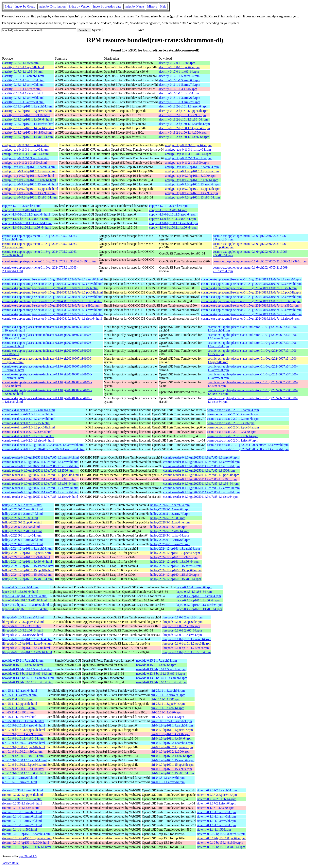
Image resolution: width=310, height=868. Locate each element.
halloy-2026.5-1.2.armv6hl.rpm (170, 509)
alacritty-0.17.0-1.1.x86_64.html (23, 72)
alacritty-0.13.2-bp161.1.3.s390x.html (26, 115)
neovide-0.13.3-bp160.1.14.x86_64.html (28, 682)
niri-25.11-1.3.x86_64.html (19, 708)
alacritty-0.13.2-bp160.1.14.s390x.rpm (183, 132)
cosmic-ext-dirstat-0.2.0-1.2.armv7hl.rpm (233, 419)
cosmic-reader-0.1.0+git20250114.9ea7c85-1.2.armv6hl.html (41, 488)
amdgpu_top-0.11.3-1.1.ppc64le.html (26, 145)
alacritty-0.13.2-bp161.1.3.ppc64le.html (27, 111)
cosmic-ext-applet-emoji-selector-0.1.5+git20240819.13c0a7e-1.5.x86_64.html (52, 301)
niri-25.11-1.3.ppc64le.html (20, 704)
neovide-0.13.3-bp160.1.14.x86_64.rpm (161, 682)
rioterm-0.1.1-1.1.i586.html (20, 830)
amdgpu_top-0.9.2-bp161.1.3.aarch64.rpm (192, 167)
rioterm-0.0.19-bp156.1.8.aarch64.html (27, 834)
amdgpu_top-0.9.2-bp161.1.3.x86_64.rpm (192, 180)
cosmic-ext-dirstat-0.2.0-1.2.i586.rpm (231, 423)
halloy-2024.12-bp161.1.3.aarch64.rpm (175, 548)
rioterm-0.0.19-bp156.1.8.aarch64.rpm (221, 834)
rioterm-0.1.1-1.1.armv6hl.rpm (216, 812)
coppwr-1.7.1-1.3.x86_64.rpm (168, 210)
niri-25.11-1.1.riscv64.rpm (167, 717)
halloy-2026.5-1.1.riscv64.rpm (170, 535)
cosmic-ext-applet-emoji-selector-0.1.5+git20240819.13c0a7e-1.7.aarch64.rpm (251, 279)
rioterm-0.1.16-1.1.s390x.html (21, 808)
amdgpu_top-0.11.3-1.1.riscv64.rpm (188, 150)
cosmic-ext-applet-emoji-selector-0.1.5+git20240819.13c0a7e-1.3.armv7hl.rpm (251, 314)
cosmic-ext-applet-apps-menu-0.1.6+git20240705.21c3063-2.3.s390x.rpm (260, 261)
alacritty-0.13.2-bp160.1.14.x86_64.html (28, 137)
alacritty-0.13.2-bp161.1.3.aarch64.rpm (183, 106)
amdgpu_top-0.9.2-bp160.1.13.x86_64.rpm (193, 197)
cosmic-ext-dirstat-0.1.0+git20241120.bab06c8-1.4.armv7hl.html (43, 449)
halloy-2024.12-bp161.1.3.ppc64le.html (27, 553)
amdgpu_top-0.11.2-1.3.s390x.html (25, 163)
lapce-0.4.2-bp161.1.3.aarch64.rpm (199, 596)
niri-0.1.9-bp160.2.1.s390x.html (22, 752)
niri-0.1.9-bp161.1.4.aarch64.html (24, 725)
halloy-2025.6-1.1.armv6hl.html (22, 540)
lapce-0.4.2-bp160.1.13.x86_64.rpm (199, 609)
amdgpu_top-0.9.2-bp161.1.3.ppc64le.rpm (192, 171)
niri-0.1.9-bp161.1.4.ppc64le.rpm (172, 730)
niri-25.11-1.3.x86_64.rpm (167, 708)
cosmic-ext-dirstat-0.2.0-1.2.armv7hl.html (29, 419)
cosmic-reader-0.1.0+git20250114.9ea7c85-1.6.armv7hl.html (41, 466)
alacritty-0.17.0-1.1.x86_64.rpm (179, 72)
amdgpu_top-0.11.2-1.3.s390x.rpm (187, 163)
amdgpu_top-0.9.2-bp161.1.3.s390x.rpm (191, 176)
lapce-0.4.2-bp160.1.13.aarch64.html (26, 605)
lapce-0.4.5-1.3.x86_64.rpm (194, 592)
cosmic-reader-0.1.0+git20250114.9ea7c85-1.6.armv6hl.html (41, 462)
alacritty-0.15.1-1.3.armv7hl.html (23, 102)
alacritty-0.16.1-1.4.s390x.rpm (178, 89)
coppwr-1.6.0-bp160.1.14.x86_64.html (27, 227)
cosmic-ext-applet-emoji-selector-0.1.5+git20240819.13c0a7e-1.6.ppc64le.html (52, 292)
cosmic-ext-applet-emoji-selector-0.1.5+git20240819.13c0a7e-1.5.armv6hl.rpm (251, 297)
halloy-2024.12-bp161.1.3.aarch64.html (27, 548)
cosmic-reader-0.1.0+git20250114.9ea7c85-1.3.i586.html (38, 471)
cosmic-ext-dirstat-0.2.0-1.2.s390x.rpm (232, 432)
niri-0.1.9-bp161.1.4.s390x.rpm (171, 734)
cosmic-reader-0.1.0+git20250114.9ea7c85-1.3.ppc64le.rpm (201, 475)
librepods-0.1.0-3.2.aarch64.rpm (182, 617)
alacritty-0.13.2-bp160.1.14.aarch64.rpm (184, 124)
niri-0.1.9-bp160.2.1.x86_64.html (23, 756)
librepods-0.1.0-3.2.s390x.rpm (181, 626)
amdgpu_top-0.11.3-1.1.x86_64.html (25, 154)
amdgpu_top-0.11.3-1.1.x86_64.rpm (188, 154)
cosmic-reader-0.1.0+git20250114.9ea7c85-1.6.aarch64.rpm (201, 457)
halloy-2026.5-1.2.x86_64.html (22, 531)
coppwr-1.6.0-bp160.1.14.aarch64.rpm (173, 223)
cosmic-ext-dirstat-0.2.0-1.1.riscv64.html (28, 440)
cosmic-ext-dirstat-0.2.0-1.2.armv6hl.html (29, 414)
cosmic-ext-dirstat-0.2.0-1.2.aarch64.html (28, 410)
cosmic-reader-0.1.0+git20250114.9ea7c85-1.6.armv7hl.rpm (202, 466)
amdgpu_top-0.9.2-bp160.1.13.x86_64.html (30, 197)
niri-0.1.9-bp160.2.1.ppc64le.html (24, 747)
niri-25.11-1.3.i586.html (17, 699)
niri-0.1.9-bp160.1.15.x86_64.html (24, 773)
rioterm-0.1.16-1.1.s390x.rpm (216, 808)
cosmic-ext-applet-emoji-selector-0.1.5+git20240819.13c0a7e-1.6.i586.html (50, 288)
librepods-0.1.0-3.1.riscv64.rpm (182, 635)
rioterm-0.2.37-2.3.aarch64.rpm (217, 790)
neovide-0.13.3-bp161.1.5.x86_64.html (27, 674)
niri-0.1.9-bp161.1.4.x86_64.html (23, 738)
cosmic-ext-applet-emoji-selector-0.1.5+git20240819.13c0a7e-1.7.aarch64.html (52, 279)
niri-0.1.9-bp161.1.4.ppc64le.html (24, 730)
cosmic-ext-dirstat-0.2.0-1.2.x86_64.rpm (233, 436)
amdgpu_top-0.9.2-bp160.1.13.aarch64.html (30, 184)
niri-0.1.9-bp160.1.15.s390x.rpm (171, 769)
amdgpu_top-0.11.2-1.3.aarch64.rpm (188, 158)
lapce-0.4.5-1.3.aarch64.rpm (194, 587)
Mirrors (152, 6)
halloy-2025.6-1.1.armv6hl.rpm (170, 540)
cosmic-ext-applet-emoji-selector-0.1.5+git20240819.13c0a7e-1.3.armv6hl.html (53, 310)
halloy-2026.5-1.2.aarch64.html (22, 505)
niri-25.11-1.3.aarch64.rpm (168, 691)
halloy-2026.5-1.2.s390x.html (21, 527)
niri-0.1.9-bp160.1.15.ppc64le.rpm (172, 765)
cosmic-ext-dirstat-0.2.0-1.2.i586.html (26, 423)
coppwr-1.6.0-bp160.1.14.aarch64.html (27, 223)
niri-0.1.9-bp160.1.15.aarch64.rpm (172, 760)
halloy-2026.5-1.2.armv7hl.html (22, 514)
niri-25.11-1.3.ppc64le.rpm (168, 704)
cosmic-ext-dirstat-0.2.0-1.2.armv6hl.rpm (233, 414)
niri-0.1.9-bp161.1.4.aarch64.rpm (172, 725)
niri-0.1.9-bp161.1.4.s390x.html (22, 734)
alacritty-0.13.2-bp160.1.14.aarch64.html (28, 124)
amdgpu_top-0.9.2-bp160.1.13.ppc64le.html (30, 189)
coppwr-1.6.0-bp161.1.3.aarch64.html (26, 214)
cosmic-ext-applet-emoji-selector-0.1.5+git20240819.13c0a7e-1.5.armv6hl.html (53, 297)
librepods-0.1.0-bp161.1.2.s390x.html (26, 648)
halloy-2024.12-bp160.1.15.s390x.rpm (175, 575)
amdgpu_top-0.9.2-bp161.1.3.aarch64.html (29, 167)
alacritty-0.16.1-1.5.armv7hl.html (23, 85)
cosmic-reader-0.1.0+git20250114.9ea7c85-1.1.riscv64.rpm (201, 497)
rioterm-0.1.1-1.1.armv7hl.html (22, 821)
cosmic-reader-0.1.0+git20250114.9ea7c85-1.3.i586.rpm (199, 471)
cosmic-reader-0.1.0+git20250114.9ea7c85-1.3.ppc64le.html (41, 475)
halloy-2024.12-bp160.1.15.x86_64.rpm (176, 579)
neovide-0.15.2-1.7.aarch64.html (23, 660)
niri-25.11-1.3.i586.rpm (166, 699)
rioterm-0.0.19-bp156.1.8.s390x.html (26, 843)
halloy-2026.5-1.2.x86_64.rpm (170, 531)
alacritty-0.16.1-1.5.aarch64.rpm (179, 76)
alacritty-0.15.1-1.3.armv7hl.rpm (179, 102)
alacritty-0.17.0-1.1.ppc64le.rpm (179, 67)
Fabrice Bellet (10, 863)
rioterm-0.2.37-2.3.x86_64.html (22, 799)
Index (8, 6)
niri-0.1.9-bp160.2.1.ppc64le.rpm (172, 747)
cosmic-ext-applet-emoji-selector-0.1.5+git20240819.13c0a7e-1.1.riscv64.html (52, 319)
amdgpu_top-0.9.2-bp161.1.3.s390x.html (28, 176)
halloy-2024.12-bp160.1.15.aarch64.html (28, 566)
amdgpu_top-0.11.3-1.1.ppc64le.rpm (188, 145)
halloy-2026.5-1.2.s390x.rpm (169, 527)
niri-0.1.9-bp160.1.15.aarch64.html (24, 760)
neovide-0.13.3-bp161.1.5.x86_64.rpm (161, 674)
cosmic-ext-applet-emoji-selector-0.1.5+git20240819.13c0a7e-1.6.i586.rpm (249, 288)
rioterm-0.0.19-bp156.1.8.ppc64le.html (27, 838)
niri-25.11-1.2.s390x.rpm (166, 712)
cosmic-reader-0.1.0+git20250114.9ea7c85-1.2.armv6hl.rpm (202, 488)
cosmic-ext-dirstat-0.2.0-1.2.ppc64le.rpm (233, 427)
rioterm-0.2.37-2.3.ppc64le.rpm (217, 795)
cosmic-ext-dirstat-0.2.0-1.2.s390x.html (27, 432)
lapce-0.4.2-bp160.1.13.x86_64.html (25, 609)
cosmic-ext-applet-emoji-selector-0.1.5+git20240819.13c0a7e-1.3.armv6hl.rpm (251, 310)
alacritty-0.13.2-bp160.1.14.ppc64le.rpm (184, 128)
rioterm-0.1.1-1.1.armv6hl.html (22, 812)
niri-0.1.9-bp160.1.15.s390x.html (23, 769)
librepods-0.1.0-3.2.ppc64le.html (23, 622)
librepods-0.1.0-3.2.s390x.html (22, 626)
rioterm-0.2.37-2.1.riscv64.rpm (217, 803)
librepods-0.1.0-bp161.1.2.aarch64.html (27, 639)
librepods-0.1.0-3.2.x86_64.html (23, 630)
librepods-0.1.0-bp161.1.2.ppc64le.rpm (187, 643)
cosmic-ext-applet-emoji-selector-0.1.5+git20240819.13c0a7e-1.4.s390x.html (51, 305)
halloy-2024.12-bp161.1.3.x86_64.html (27, 562)
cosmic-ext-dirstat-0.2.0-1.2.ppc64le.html (28, 427)
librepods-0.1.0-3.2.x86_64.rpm (182, 630)
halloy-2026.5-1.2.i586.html (20, 518)
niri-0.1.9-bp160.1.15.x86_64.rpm (172, 773)
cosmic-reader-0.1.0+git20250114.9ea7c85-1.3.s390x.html (39, 479)
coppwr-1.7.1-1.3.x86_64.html (22, 210)
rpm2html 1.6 (28, 856)
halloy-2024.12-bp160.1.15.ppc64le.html (28, 570)
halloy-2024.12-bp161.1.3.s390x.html (26, 557)
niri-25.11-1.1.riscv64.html (19, 717)
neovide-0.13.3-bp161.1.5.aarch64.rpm (161, 669)
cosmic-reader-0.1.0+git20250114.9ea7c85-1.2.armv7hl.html (41, 492)
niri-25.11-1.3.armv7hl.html (20, 695)
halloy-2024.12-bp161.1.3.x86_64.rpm (175, 562)
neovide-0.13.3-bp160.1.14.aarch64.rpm (162, 678)
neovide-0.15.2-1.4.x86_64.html (23, 665)
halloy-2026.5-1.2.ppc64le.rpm (170, 522)
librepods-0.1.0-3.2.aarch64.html (23, 617)
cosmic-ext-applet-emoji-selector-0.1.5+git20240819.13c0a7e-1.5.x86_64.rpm (251, 301)
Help (163, 6)
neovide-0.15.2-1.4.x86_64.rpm (156, 665)
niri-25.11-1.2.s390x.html (18, 712)
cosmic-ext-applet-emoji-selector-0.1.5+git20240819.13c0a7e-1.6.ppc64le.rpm (251, 292)
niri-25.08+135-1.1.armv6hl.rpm (171, 721)
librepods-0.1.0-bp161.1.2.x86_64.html (27, 652)
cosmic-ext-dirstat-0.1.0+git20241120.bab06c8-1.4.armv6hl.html (43, 445)
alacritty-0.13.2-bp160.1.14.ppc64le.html (28, 128)
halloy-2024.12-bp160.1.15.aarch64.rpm (176, 566)
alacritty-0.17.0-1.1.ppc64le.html (23, 67)
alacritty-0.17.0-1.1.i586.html (21, 63)
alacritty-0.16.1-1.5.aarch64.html (23, 76)
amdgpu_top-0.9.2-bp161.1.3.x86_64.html (29, 180)
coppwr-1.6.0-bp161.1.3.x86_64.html (26, 219)
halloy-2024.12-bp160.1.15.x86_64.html (28, 579)
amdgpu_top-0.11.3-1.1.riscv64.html (25, 150)
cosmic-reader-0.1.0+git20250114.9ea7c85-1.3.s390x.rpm (200, 479)
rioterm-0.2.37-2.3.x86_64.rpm (217, 799)
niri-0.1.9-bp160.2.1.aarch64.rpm (172, 743)
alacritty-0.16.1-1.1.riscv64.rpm (179, 93)
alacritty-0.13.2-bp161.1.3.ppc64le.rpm (183, 111)
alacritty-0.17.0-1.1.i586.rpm (177, 63)
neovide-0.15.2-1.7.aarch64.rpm (157, 660)
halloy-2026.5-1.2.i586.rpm (168, 518)
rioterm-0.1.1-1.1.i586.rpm (214, 830)
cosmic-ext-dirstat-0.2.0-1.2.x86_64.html (28, 436)
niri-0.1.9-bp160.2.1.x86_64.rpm (172, 756)
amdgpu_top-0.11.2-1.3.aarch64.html (26, 158)
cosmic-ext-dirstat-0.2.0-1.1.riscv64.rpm (233, 440)
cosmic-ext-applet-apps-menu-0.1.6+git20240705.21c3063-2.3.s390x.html (49, 261)
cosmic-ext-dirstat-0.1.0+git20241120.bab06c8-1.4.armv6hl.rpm (248, 445)
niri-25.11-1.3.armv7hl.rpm (168, 695)
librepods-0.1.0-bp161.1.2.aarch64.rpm (187, 639)
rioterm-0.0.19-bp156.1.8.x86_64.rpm (221, 847)
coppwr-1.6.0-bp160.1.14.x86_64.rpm (173, 227)
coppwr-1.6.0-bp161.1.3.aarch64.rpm (173, 214)
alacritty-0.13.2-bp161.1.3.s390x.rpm (182, 115)
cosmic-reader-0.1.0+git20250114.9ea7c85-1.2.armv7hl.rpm (202, 492)
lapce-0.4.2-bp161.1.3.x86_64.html (25, 600)
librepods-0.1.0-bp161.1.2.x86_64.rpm (186, 652)
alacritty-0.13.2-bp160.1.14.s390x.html (27, 132)
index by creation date (107, 6)
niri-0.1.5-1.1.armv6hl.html (20, 778)
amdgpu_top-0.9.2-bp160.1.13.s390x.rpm (192, 193)
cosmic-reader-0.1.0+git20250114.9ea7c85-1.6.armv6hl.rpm (202, 462)
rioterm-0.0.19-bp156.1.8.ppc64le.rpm (221, 838)
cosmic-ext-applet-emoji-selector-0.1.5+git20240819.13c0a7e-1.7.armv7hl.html (53, 284)
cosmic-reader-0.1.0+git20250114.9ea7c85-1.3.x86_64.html (40, 484)
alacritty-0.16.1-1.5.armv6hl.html (23, 80)
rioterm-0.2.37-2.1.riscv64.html (22, 803)
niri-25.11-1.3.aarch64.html (20, 691)
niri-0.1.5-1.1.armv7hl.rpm (168, 782)
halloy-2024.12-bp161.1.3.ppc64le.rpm (175, 553)
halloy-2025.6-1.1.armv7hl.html (22, 544)
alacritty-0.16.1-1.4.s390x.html (22, 89)
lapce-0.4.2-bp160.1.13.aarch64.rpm (200, 605)
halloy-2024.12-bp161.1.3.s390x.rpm (174, 557)
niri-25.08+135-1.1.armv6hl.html (23, 721)
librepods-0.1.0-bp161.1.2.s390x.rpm (185, 648)
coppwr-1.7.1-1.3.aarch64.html (22, 206)
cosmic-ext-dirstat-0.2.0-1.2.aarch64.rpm (233, 410)
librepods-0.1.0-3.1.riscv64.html (23, 635)
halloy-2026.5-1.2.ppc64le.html (22, 522)
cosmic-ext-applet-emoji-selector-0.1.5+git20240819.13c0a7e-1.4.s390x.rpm (250, 305)
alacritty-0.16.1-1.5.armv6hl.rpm (179, 80)
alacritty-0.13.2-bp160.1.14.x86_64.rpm (184, 137)
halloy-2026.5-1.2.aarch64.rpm (170, 505)
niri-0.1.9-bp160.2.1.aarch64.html (24, 743)
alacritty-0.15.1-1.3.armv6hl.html (23, 98)
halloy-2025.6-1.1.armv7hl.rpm (170, 544)
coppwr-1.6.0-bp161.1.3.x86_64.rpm (172, 219)
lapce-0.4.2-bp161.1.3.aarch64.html (25, 596)
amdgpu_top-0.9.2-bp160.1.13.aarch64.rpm (193, 184)
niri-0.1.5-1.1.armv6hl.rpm (168, 778)
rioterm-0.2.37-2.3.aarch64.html (23, 790)
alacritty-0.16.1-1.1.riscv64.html (23, 93)
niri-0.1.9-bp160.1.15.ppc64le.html (24, 765)
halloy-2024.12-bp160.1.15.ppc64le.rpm (176, 570)
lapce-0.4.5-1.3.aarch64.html (20, 587)
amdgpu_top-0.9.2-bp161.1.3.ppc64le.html (29, 171)
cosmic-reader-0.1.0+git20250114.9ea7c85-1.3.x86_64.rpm (201, 484)
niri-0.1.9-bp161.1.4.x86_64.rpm (172, 738)
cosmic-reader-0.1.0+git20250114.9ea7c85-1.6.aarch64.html (41, 457)
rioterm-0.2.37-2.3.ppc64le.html (23, 795)
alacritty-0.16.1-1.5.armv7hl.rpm (179, 85)
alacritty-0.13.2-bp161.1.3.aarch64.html (27, 106)
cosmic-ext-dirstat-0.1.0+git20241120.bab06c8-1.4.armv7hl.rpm (248, 449)
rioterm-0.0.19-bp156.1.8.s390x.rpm (220, 843)
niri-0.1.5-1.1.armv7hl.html (20, 782)
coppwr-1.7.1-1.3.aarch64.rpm (168, 206)
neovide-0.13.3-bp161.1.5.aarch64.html (27, 669)
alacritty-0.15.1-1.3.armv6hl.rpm (179, 98)
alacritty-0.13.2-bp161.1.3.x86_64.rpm (183, 119)
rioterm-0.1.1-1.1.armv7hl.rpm (216, 821)
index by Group (25, 6)
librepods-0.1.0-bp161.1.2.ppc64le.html (27, 643)
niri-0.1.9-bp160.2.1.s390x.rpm (171, 752)
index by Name (134, 6)
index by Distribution (52, 6)
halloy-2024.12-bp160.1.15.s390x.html (27, 575)
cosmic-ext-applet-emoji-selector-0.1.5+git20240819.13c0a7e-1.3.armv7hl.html (53, 314)
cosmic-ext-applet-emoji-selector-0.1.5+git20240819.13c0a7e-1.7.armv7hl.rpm (251, 284)
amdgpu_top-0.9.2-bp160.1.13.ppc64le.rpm (193, 189)
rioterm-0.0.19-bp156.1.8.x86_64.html (27, 847)
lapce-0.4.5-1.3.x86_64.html (20, 592)
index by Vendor (79, 6)
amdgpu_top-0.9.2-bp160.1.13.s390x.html (29, 193)
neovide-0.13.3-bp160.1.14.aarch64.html (28, 678)
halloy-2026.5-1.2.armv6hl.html (22, 509)
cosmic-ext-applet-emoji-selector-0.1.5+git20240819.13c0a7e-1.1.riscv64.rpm (251, 319)
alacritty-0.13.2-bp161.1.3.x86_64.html (27, 119)
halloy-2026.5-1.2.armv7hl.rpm (170, 514)
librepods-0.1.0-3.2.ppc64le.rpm (182, 622)
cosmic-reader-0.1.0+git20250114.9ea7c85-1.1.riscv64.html (40, 497)
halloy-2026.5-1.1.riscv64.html (22, 535)
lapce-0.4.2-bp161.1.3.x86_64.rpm (198, 600)
